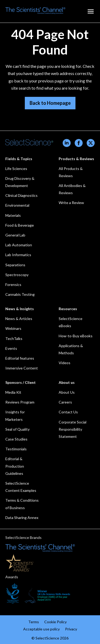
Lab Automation (19, 245)
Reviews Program (20, 402)
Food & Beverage (20, 225)
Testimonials (16, 449)
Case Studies (16, 439)
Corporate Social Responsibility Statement (73, 429)
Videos (65, 363)
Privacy (71, 629)
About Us (67, 392)
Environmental (17, 205)
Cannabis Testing (20, 294)
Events (11, 348)
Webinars (13, 328)
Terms (34, 622)
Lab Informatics (18, 255)
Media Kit (13, 392)
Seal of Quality (17, 429)
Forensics (13, 284)
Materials (13, 215)
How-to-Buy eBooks (76, 336)
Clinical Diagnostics (21, 195)
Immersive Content (22, 368)
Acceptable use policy (41, 629)
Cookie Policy (55, 622)
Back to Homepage (50, 103)
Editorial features (20, 358)
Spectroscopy (17, 275)
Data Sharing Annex (22, 518)
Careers (65, 402)
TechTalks (14, 338)
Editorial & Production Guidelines (15, 466)
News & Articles (19, 319)
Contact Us (68, 412)
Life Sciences (16, 169)
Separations (15, 265)
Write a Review (71, 203)
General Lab (15, 235)
